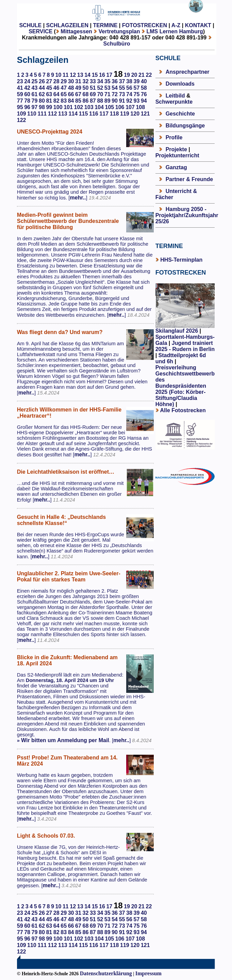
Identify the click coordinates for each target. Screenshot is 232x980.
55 (122, 88)
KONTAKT (198, 25)
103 (89, 107)
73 (122, 94)
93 (136, 101)
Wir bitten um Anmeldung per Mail (65, 740)
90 (115, 101)
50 (86, 88)
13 (80, 75)
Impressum (148, 973)
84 (71, 101)
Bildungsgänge (185, 126)
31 (78, 81)
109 (22, 114)
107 (130, 107)
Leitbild (175, 96)
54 (115, 88)
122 (22, 120)
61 (35, 94)
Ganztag (176, 167)
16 (102, 75)
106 (120, 107)
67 (78, 94)
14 (87, 75)
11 (66, 75)
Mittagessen (76, 31)
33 (93, 81)
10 (59, 75)
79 (35, 101)
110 (32, 114)
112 (53, 114)
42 (27, 88)
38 (129, 81)
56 (129, 88)
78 (27, 101)
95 (20, 107)
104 (99, 107)
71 (107, 94)
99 (49, 107)
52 (100, 88)
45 (49, 88)
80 (42, 101)
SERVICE (40, 31)
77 (20, 101)
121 (145, 114)
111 (42, 114)
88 (100, 101)
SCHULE (30, 25)
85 (78, 101)
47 (64, 88)
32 (86, 81)
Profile (174, 137)
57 (136, 88)
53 (107, 88)
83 (64, 101)
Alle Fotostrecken (183, 410)
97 (35, 107)
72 (115, 94)
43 (35, 88)
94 (144, 101)
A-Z (176, 25)
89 (107, 101)
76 (144, 94)
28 (56, 81)
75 (136, 94)
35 (107, 81)
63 (49, 94)
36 (115, 81)
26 (42, 81)
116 (94, 114)
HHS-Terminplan (181, 260)
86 (86, 101)
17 (109, 75)
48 (71, 88)
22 (149, 75)
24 (27, 81)
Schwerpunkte (174, 102)
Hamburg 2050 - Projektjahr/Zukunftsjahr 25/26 (187, 215)
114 (73, 114)
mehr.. (78, 198)
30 (71, 81)
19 (127, 75)
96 (27, 107)
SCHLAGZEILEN (67, 25)
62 (42, 94)
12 (73, 75)
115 (84, 114)
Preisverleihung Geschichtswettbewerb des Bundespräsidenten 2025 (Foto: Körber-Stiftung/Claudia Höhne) (185, 386)
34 (100, 81)
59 (20, 94)
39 (136, 81)
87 (93, 101)
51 (93, 88)
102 (79, 107)
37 (122, 81)
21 (142, 75)
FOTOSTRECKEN (145, 25)
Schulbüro (117, 44)
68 (86, 94)
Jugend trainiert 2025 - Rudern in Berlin (185, 346)
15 (95, 75)
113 (63, 114)
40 (144, 81)
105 (109, 107)
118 (114, 114)
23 (20, 81)
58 (144, 88)
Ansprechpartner (188, 72)
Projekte (176, 149)
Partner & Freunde (189, 179)
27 (49, 81)
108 (140, 107)
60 (27, 94)
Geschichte (180, 114)
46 (56, 88)
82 (56, 101)
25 (35, 81)
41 (20, 88)
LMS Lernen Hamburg (175, 31)
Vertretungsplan (119, 31)
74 (129, 94)
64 (56, 94)
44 (42, 88)
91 (122, 101)
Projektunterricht (177, 155)
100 (58, 107)
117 (104, 114)
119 (125, 114)
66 (71, 94)
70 (100, 94)
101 (68, 107)
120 (135, 114)
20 (134, 75)
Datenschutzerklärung (106, 973)
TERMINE (105, 25)
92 (129, 101)
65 (64, 94)
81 (49, 101)
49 (78, 88)
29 (64, 81)
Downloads (180, 84)
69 (93, 94)
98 (42, 107)
